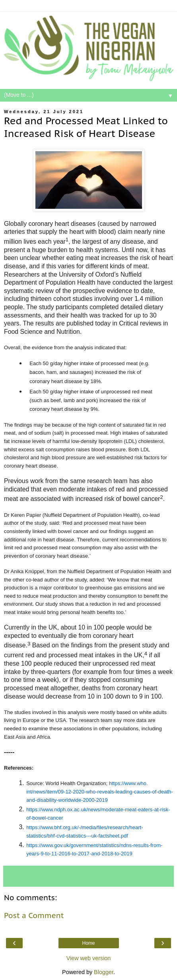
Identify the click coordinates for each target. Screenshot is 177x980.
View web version (89, 958)
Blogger (104, 972)
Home (88, 943)
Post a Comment (34, 915)
